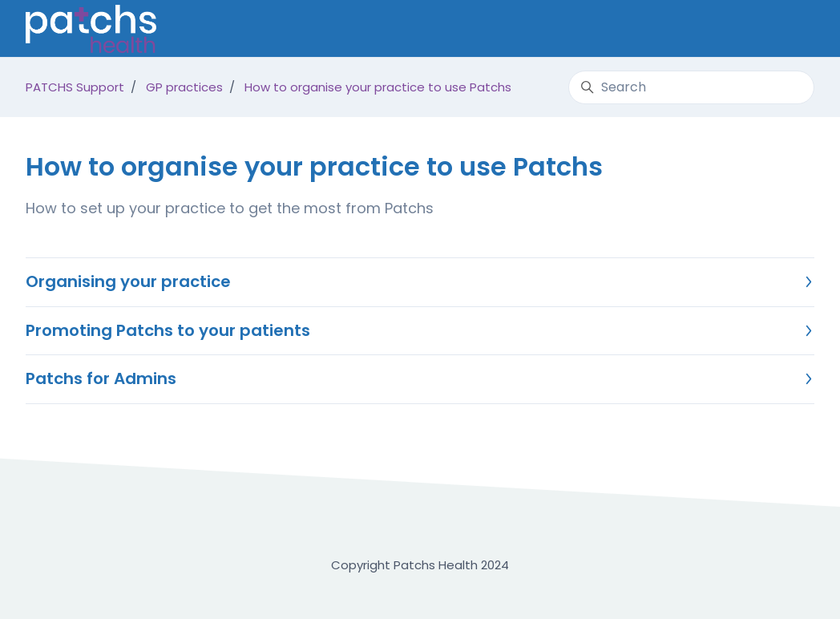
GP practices (184, 87)
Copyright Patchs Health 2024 (420, 565)
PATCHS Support (75, 87)
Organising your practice (419, 281)
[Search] (691, 87)
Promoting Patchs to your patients (419, 330)
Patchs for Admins (419, 378)
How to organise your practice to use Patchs (378, 87)
